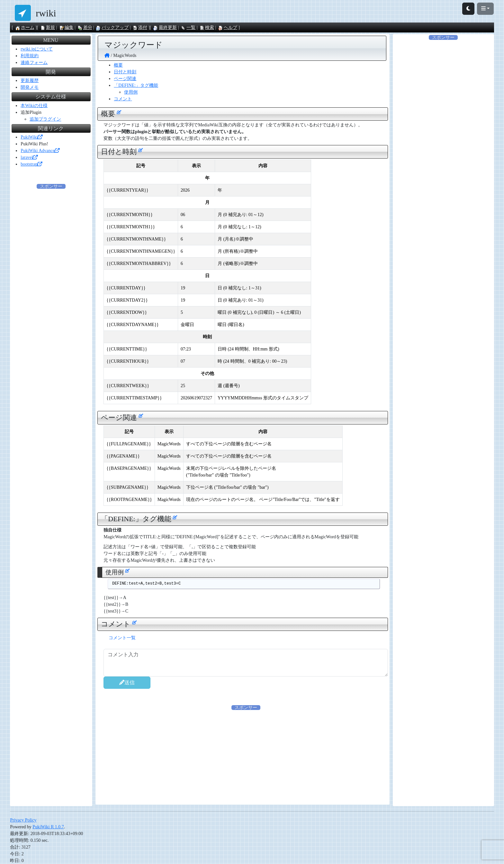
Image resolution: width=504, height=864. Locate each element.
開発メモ (30, 87)
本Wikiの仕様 (34, 106)
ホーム (25, 27)
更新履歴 (30, 81)
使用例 (131, 92)
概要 (118, 65)
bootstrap (31, 164)
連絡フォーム (34, 63)
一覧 (188, 27)
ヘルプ (228, 27)
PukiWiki (31, 137)
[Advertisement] (246, 756)
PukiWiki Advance (40, 151)
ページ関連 (125, 79)
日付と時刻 (125, 72)
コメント (123, 99)
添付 (140, 27)
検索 (207, 27)
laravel (29, 157)
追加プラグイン (45, 119)
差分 (85, 27)
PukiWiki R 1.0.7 (48, 827)
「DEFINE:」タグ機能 (136, 85)
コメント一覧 (122, 638)
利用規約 (30, 56)
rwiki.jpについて (37, 49)
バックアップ (112, 27)
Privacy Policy (23, 820)
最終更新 (165, 27)
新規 (48, 27)
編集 (66, 27)
